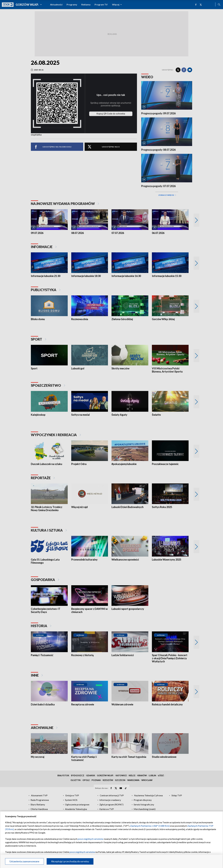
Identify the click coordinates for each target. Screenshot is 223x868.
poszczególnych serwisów (91, 839)
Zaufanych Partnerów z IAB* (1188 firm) (150, 826)
